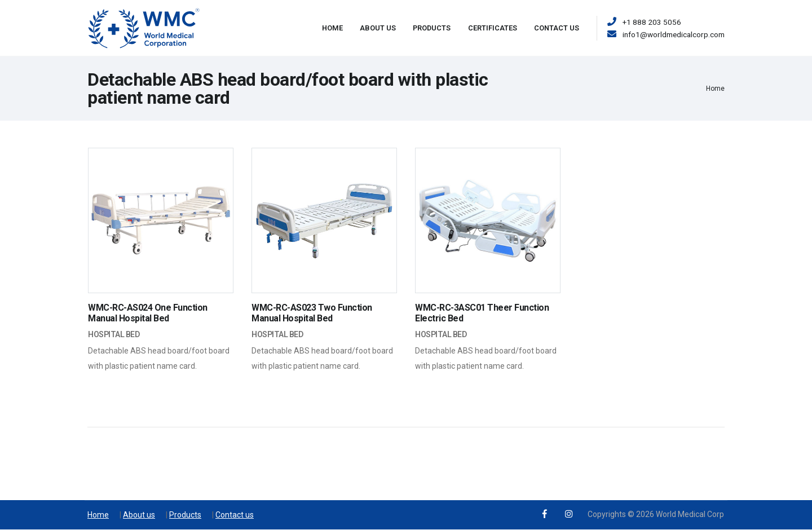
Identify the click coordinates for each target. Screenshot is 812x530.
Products (432, 28)
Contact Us (557, 28)
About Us (378, 28)
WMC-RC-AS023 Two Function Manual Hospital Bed (312, 313)
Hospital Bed (114, 334)
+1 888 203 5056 (652, 22)
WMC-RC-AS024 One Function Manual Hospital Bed (148, 313)
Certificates (493, 28)
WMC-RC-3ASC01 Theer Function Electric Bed (482, 313)
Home (332, 28)
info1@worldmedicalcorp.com (674, 34)
